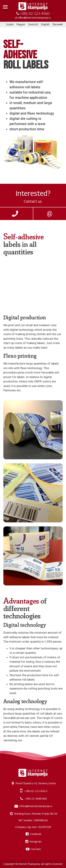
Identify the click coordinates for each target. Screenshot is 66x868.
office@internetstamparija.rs (34, 18)
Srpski (10, 24)
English (45, 24)
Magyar (21, 24)
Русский (58, 24)
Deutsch (33, 24)
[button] (5, 7)
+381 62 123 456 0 (36, 791)
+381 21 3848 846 (36, 798)
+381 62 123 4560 (35, 13)
